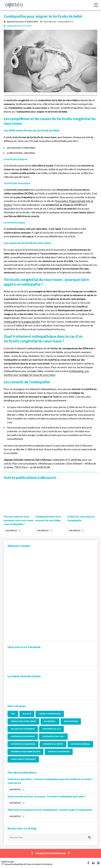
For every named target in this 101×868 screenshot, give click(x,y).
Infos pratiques (71, 721)
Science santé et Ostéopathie (23, 759)
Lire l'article (11, 531)
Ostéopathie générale (80, 744)
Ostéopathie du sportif (53, 744)
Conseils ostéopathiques (50, 714)
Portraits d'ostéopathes (59, 752)
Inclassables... (50, 721)
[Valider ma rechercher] (89, 837)
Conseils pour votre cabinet (24, 721)
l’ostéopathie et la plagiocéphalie (22, 322)
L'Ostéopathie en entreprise (23, 736)
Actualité (27, 714)
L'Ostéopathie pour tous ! (53, 736)
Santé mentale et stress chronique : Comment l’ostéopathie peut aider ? (47, 796)
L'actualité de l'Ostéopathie (23, 729)
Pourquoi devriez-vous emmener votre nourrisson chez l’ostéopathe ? (19, 520)
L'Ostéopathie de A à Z (52, 729)
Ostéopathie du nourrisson (19, 26)
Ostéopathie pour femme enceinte (26, 752)
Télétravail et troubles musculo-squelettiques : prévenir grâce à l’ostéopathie (50, 810)
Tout (13, 714)
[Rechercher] (50, 837)
